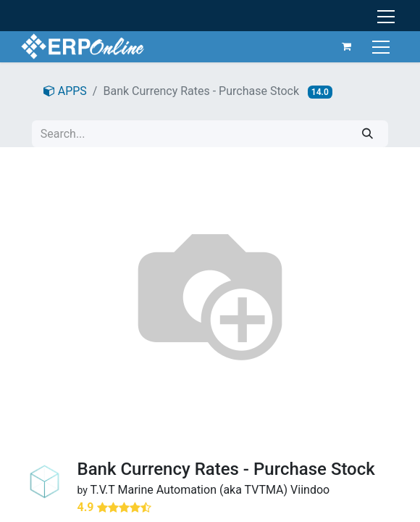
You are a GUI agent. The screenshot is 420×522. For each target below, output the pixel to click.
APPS (65, 91)
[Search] (367, 134)
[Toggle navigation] (382, 46)
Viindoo (310, 490)
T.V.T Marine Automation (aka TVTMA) (189, 490)
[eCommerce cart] (346, 46)
